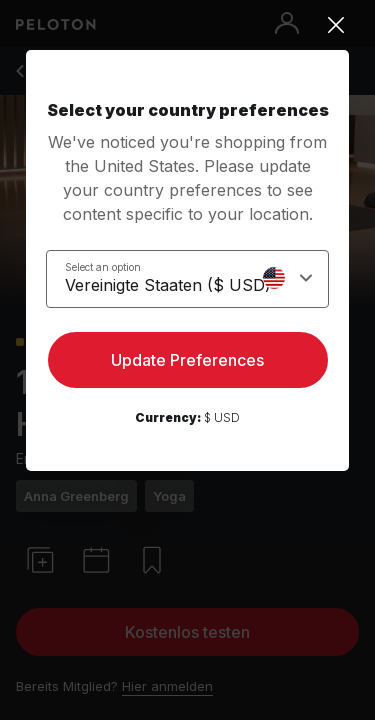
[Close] (187, 25)
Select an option (103, 267)
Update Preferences (187, 360)
